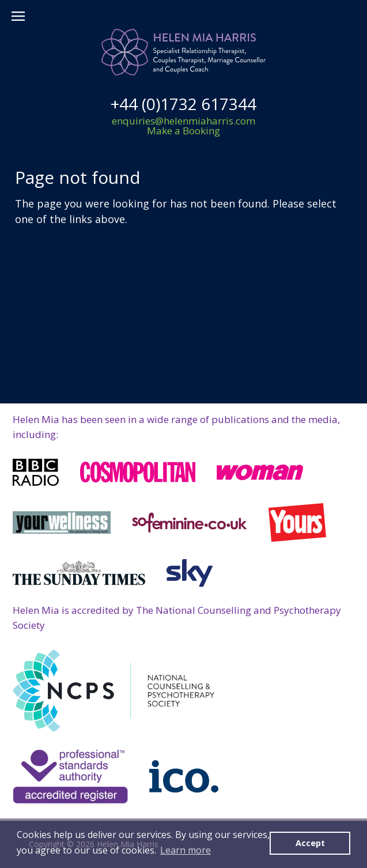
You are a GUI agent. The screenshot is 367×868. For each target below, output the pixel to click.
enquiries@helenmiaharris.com (183, 121)
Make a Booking (183, 131)
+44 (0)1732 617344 (183, 104)
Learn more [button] (186, 850)
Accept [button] (310, 843)
